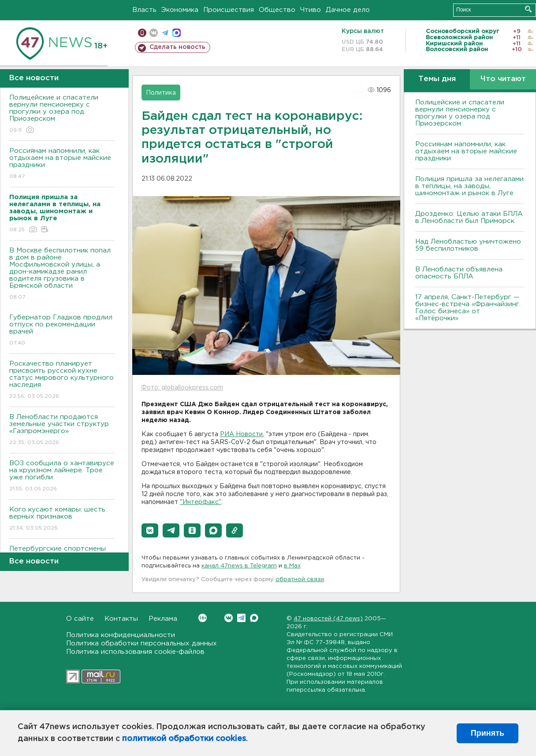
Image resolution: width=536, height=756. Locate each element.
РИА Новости (241, 434)
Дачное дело (348, 10)
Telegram (241, 618)
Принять (488, 733)
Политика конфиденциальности (121, 635)
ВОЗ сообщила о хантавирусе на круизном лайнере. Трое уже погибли (62, 476)
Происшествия (229, 10)
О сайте (80, 619)
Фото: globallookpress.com (182, 388)
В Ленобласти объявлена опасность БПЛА (459, 273)
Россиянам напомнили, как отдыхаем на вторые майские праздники (62, 164)
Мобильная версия (142, 33)
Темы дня (437, 79)
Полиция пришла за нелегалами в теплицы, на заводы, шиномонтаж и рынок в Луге (469, 186)
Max (254, 618)
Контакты (121, 619)
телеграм (165, 33)
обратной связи (300, 580)
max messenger (177, 33)
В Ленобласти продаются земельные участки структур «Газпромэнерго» (62, 430)
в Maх (292, 566)
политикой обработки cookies (184, 739)
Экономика (180, 10)
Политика (161, 93)
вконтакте (154, 33)
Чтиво (311, 10)
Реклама (163, 619)
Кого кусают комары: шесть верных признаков (62, 519)
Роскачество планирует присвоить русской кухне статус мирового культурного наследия (62, 380)
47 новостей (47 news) (328, 619)
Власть (144, 10)
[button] (150, 530)
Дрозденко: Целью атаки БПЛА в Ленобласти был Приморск (469, 217)
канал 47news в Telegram (239, 566)
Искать (528, 9)
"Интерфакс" (201, 502)
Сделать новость (177, 47)
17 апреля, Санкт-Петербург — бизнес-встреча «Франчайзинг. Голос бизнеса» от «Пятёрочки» (468, 308)
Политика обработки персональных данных (141, 643)
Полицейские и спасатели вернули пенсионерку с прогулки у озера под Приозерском (62, 114)
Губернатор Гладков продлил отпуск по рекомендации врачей (62, 331)
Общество (277, 10)
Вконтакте (203, 618)
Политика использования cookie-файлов (135, 652)
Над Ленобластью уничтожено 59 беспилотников (468, 245)
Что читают (503, 79)
